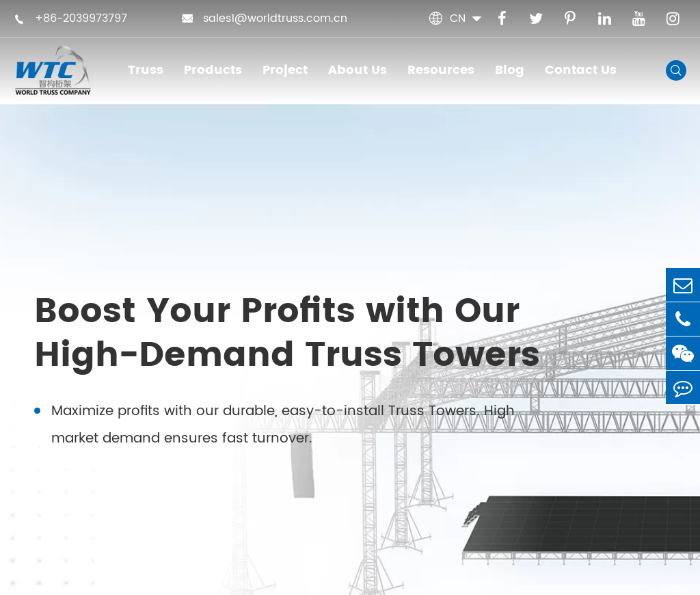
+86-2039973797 (70, 18)
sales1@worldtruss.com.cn (265, 18)
